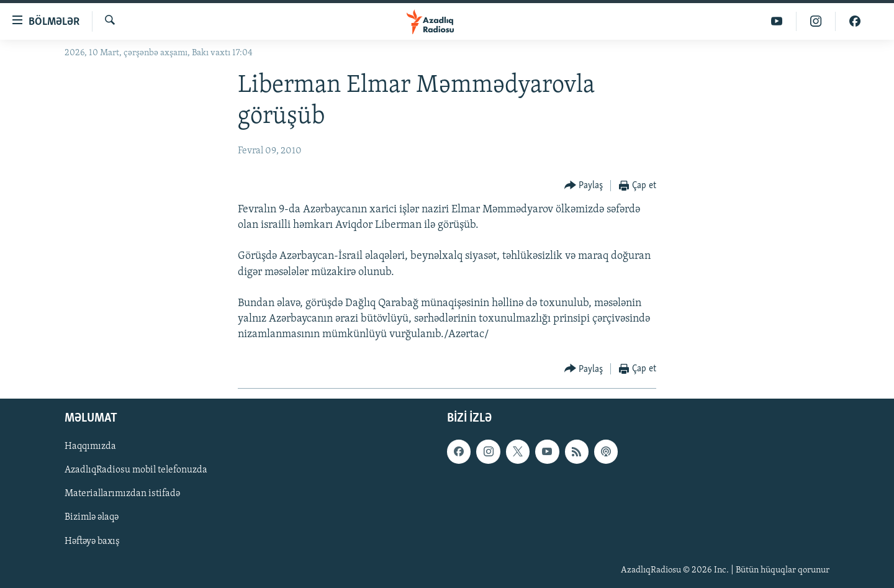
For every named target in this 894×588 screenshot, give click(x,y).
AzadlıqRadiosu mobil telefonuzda (136, 470)
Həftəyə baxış (92, 541)
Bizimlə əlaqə (92, 517)
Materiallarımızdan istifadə (122, 494)
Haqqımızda (90, 446)
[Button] (584, 186)
